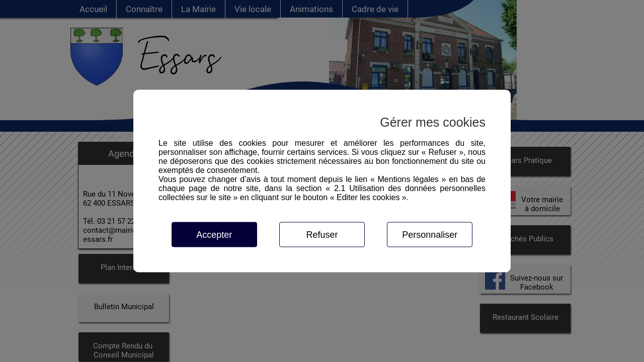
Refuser (322, 235)
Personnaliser (430, 235)
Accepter (214, 235)
